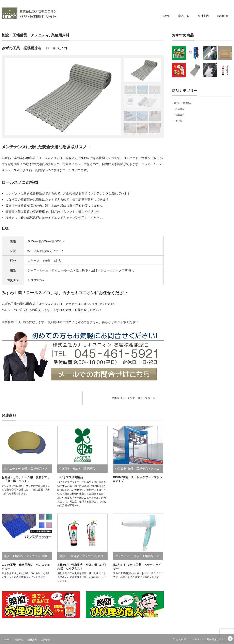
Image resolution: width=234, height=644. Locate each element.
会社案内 (203, 16)
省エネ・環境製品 (83, 469)
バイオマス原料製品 (70, 477)
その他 (179, 121)
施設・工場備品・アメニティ (25, 35)
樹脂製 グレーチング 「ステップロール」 (135, 398)
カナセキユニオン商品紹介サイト (205, 639)
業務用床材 (60, 35)
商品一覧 (184, 16)
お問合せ (223, 16)
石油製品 (180, 109)
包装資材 (65, 469)
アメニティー (12, 469)
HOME (166, 16)
